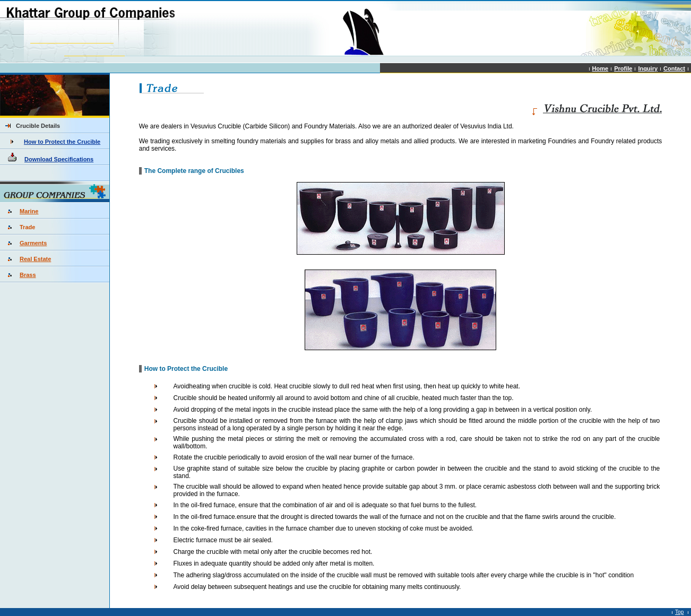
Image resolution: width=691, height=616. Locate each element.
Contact (674, 68)
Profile (623, 68)
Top (679, 612)
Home (601, 68)
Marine (29, 211)
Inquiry (648, 68)
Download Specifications (59, 159)
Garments (33, 243)
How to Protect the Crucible (62, 142)
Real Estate (35, 259)
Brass (28, 275)
